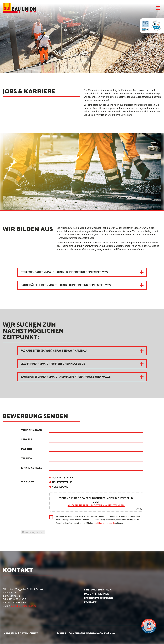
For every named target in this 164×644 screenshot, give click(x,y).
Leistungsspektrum (98, 590)
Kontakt (90, 602)
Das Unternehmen (97, 594)
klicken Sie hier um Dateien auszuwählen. (96, 506)
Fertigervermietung (98, 598)
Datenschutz (29, 634)
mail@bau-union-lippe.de (104, 523)
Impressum (10, 634)
